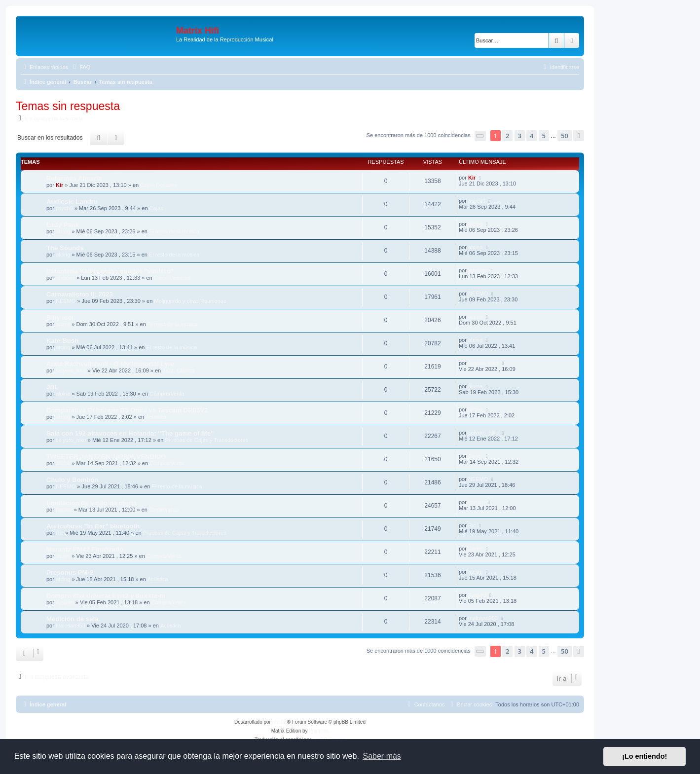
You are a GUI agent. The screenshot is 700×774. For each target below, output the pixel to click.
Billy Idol (60, 317)
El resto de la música (174, 231)
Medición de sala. (73, 619)
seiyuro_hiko (71, 370)
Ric (60, 533)
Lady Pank (63, 225)
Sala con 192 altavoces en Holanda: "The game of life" (130, 433)
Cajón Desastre (159, 185)
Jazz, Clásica (178, 370)
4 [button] (532, 136)
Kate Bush (62, 341)
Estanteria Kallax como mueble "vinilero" (110, 271)
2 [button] (507, 136)
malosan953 (71, 626)
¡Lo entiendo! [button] (645, 756)
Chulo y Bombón (73, 480)
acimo (63, 324)
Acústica (156, 417)
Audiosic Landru (72, 202)
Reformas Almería (74, 178)
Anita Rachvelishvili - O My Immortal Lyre (110, 364)
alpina (63, 394)
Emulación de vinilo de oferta (92, 503)
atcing (63, 231)
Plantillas (319, 731)
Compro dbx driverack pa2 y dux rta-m (106, 596)
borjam (64, 510)
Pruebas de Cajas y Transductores (206, 440)
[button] (480, 136)
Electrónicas (164, 510)
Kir (59, 185)
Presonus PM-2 (70, 572)
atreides (65, 278)
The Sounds (65, 248)
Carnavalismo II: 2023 (80, 294)
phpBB (280, 722)
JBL (53, 387)
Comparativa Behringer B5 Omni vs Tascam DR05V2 (127, 410)
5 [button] (544, 136)
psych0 (64, 208)
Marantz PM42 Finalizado (85, 549)
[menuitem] (80, 67)
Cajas (156, 208)
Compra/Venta (167, 394)
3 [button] (520, 136)
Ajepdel (65, 602)
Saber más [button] (382, 756)
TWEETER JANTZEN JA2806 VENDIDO (106, 457)
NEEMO (66, 301)
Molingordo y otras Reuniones (190, 301)
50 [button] (565, 136)
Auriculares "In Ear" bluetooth (93, 526)
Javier (63, 463)
